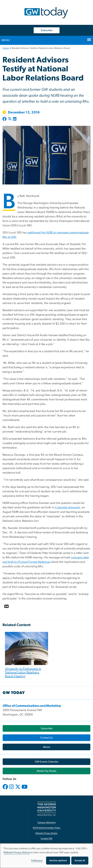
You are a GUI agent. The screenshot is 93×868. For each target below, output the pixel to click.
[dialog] (46, 856)
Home (6, 48)
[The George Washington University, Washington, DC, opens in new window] (47, 809)
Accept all (80, 861)
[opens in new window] (6, 789)
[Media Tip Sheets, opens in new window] (46, 771)
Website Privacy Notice (17, 852)
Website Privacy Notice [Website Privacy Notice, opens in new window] (46, 833)
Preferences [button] (37, 861)
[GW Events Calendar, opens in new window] (46, 762)
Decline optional (58, 861)
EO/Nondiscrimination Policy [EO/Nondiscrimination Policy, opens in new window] (47, 828)
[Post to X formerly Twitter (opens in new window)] (10, 119)
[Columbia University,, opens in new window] (68, 508)
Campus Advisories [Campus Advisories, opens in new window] (46, 823)
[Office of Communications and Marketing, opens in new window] (32, 706)
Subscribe (47, 30)
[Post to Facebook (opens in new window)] (5, 119)
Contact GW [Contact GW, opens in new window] (46, 839)
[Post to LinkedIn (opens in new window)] (15, 119)
